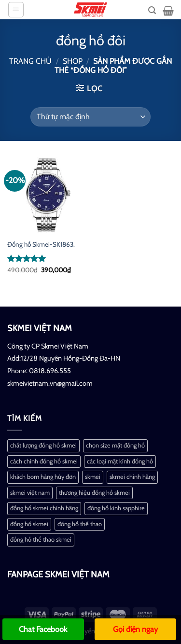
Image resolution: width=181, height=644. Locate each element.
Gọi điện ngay (135, 629)
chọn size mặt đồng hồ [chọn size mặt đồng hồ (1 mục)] (115, 445)
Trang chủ (30, 61)
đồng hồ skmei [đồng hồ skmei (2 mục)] (29, 524)
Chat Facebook (43, 629)
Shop (73, 61)
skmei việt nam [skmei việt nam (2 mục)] (30, 493)
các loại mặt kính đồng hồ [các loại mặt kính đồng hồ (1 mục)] (120, 461)
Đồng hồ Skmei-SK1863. (41, 244)
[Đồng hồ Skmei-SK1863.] (47, 195)
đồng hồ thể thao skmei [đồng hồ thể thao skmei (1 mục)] (41, 539)
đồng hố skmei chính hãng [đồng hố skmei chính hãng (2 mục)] (44, 508)
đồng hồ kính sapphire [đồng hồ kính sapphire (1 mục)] (116, 508)
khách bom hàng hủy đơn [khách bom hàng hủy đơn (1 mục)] (43, 477)
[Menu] (16, 10)
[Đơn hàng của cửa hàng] (90, 117)
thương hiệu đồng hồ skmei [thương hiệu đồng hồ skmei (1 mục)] (94, 493)
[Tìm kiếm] (152, 10)
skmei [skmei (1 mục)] (93, 477)
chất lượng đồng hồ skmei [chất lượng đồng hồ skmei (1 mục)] (43, 445)
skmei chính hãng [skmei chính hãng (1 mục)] (132, 477)
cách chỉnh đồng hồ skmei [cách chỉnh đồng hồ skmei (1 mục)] (44, 461)
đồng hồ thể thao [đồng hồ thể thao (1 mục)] (80, 524)
